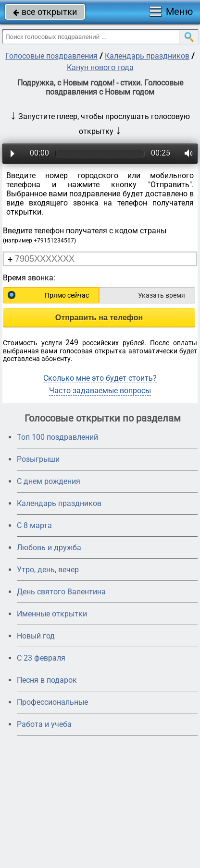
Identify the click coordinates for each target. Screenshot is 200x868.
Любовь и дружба (49, 548)
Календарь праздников (147, 56)
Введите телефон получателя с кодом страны (85, 235)
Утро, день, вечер (48, 570)
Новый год (36, 636)
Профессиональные (52, 702)
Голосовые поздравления (51, 56)
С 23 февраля (41, 658)
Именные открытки (52, 614)
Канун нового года (100, 67)
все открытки (45, 12)
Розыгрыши (38, 459)
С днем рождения (49, 481)
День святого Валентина (61, 592)
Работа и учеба (44, 724)
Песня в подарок (47, 680)
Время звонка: (29, 278)
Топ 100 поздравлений (57, 437)
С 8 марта (34, 525)
